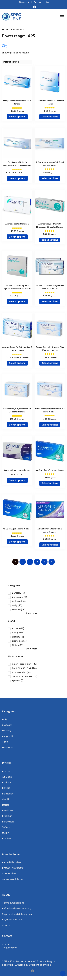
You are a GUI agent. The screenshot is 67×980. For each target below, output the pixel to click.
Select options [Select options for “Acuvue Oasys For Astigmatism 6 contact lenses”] (17, 363)
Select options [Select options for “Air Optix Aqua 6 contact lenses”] (17, 542)
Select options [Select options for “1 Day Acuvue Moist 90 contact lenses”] (50, 117)
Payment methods (13, 920)
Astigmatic (20, 597)
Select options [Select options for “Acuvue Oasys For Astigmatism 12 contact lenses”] (50, 301)
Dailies (6, 805)
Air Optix (18, 633)
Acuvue (18, 628)
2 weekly (18, 593)
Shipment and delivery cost (17, 914)
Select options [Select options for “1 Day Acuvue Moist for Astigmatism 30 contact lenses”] (17, 178)
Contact (7, 925)
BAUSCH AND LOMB (24, 668)
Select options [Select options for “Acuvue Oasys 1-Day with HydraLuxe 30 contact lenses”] (50, 240)
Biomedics (19, 641)
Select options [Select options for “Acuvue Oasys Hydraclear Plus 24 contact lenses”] (17, 425)
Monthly (19, 610)
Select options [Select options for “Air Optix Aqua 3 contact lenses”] (50, 483)
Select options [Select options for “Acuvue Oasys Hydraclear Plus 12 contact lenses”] (50, 363)
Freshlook (8, 810)
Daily (17, 605)
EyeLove (18, 681)
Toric (5, 742)
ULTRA (6, 833)
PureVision (8, 822)
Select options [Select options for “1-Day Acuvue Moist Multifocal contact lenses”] (50, 178)
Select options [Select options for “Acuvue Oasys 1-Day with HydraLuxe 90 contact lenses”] (17, 301)
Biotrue (18, 645)
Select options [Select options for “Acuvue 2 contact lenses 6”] (17, 237)
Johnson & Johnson (25, 676)
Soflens (6, 827)
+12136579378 (10, 948)
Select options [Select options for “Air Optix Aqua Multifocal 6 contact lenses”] (50, 545)
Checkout (37, 2)
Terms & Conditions (13, 903)
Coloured (19, 601)
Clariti (5, 799)
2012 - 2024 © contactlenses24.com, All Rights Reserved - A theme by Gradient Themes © (29, 963)
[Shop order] (17, 62)
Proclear (7, 816)
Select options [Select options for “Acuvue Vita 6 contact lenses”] (17, 480)
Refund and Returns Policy (17, 908)
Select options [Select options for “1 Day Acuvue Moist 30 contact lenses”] (17, 117)
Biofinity (18, 637)
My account (24, 2)
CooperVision (21, 672)
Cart (48, 2)
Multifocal (8, 747)
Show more (32, 613)
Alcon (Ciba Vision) (25, 664)
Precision (7, 838)
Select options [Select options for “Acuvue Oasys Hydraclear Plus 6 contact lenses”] (50, 425)
